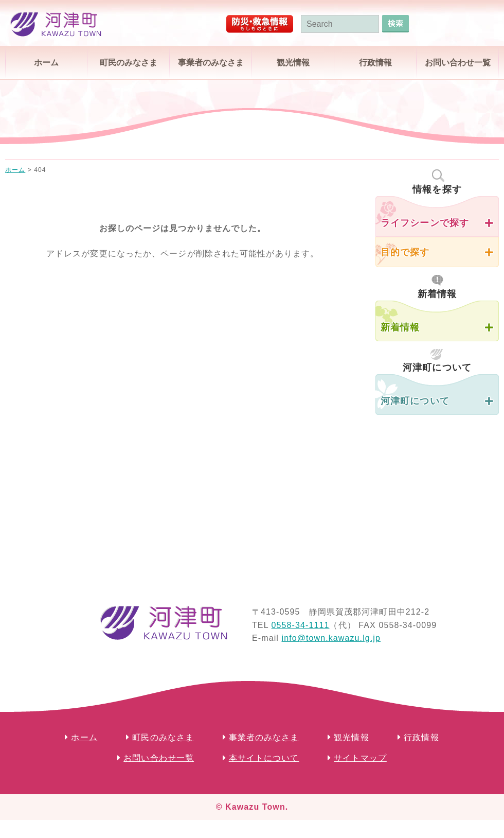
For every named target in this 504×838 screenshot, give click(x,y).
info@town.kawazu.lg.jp (331, 638)
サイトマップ (360, 758)
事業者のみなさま (211, 63)
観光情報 (293, 63)
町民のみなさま (129, 63)
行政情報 (375, 63)
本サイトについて (264, 758)
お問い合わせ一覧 (458, 63)
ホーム (46, 63)
